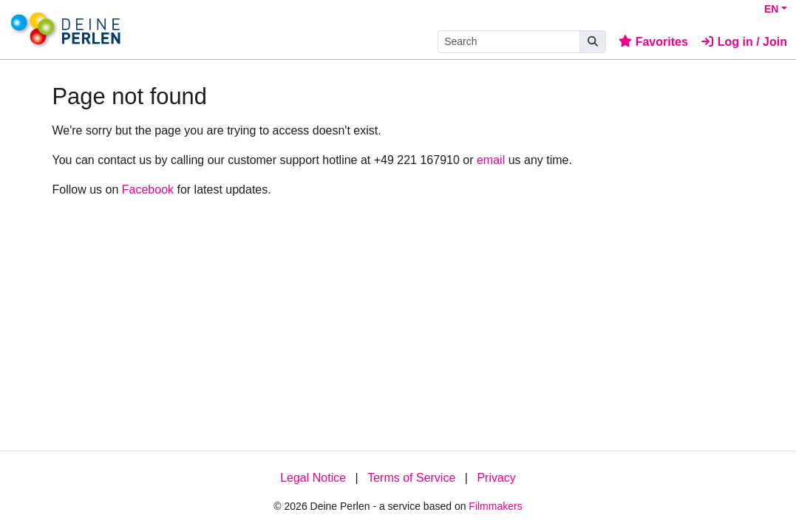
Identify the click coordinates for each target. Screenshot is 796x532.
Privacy (496, 478)
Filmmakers (495, 506)
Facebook (148, 190)
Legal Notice (313, 478)
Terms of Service (411, 478)
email (491, 160)
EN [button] (771, 9)
